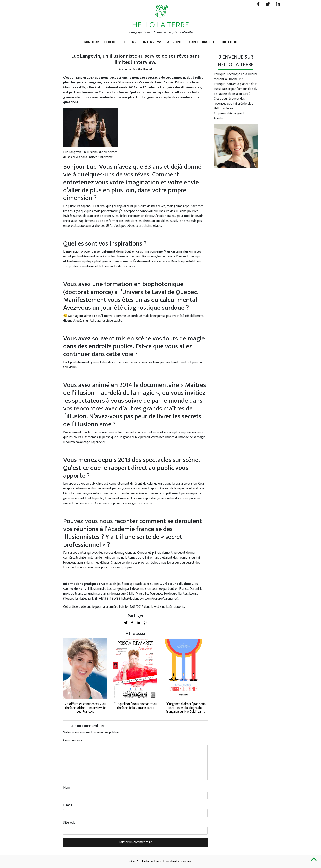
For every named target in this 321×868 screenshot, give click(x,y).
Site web (69, 823)
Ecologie (112, 42)
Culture (131, 42)
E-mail (68, 805)
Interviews (153, 42)
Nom (67, 788)
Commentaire (73, 741)
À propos (175, 42)
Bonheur (91, 42)
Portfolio (228, 42)
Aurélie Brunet (201, 42)
